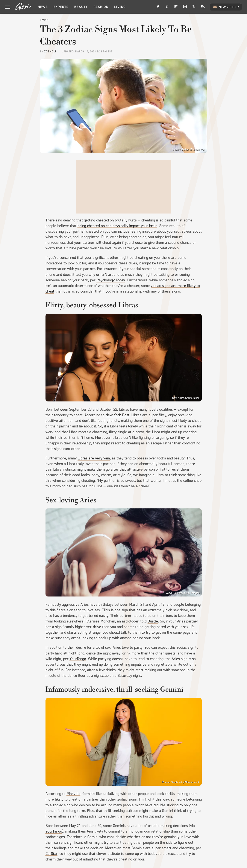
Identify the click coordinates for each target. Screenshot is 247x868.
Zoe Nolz (50, 52)
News (43, 7)
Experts (61, 7)
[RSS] (203, 8)
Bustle (153, 621)
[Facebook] (158, 8)
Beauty (81, 7)
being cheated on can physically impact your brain (117, 226)
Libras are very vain (94, 458)
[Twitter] (194, 8)
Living (120, 7)
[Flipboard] (176, 8)
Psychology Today (111, 280)
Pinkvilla (73, 794)
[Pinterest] (167, 8)
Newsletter (226, 7)
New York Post (117, 415)
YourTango (78, 659)
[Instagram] (185, 8)
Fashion (101, 7)
